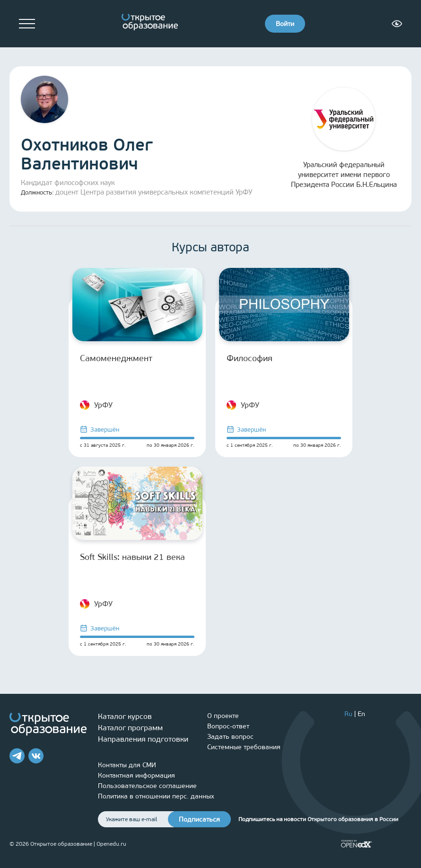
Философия (250, 358)
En (361, 714)
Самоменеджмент (116, 358)
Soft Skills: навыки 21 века (132, 557)
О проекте (223, 716)
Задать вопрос (230, 737)
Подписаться (199, 819)
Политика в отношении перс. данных (156, 796)
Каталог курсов (125, 716)
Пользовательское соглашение (147, 786)
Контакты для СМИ (127, 765)
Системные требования (244, 747)
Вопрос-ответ (228, 726)
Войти (285, 24)
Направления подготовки (143, 739)
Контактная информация (136, 775)
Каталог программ (130, 728)
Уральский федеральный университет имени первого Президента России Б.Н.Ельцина (344, 138)
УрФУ (96, 405)
